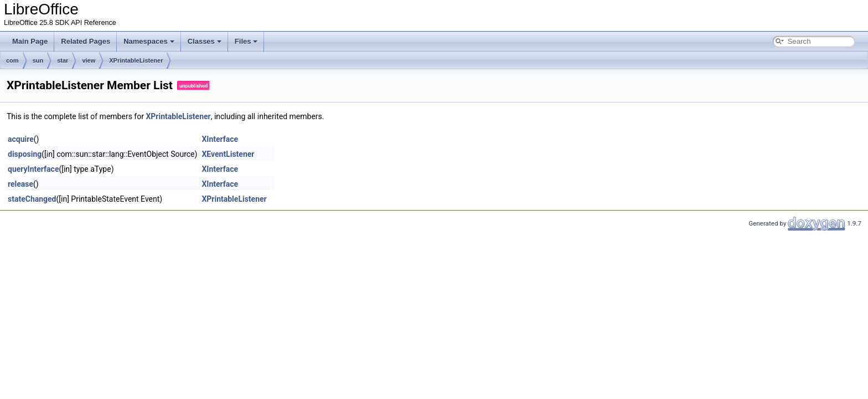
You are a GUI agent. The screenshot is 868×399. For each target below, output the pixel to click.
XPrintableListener (136, 60)
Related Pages (86, 41)
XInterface (220, 139)
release (20, 184)
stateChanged (32, 199)
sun (38, 60)
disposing (25, 154)
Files (246, 41)
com (12, 60)
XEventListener (228, 154)
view (89, 60)
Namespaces (149, 41)
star (63, 60)
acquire (21, 139)
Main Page (30, 41)
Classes (205, 41)
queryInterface (33, 169)
